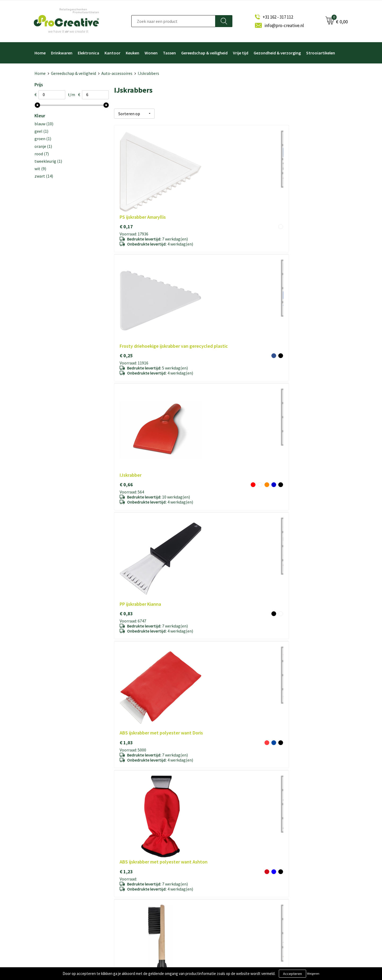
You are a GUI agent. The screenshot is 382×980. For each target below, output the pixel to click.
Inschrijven (290, 891)
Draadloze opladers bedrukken (223, 877)
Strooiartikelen (321, 53)
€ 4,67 (282, 468)
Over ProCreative (134, 869)
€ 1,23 (282, 278)
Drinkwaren (62, 53)
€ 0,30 (282, 367)
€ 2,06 (204, 468)
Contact (127, 912)
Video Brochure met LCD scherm (225, 869)
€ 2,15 (126, 754)
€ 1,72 (282, 652)
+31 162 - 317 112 (278, 17)
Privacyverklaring (134, 895)
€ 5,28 (204, 373)
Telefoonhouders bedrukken (221, 886)
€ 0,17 (126, 176)
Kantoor (112, 53)
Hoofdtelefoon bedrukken (220, 904)
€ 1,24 (126, 652)
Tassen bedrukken (213, 921)
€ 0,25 (204, 183)
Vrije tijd (241, 53)
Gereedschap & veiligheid (204, 53)
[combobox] (173, 21)
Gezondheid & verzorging (277, 53)
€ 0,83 (126, 272)
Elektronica (88, 53)
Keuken (133, 53)
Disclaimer (128, 904)
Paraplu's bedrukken (214, 912)
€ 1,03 (204, 278)
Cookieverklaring (134, 886)
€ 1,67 (126, 367)
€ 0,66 (282, 176)
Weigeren (313, 973)
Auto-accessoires (117, 73)
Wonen (151, 53)
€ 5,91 (204, 754)
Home (40, 53)
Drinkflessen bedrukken (218, 895)
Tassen (169, 53)
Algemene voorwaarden (139, 877)
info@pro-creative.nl (284, 25)
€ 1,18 (126, 468)
